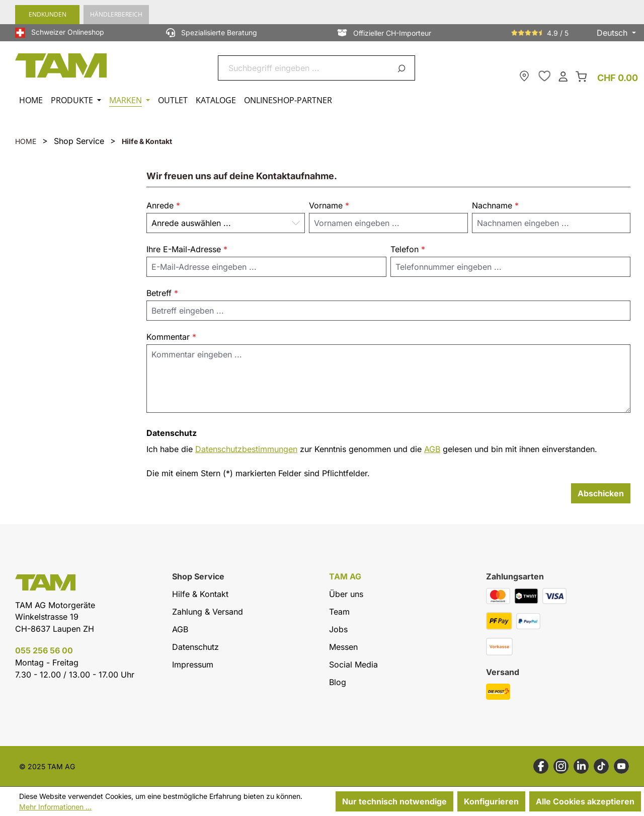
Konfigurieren (491, 801)
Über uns (346, 594)
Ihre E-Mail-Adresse (187, 249)
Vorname (329, 205)
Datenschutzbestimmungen (246, 449)
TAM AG (345, 577)
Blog (338, 682)
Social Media (353, 664)
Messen (343, 647)
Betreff (162, 293)
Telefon (408, 249)
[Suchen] (403, 68)
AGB (432, 449)
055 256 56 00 (44, 650)
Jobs (338, 629)
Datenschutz (195, 647)
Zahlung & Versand (208, 612)
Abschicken (601, 493)
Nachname (495, 205)
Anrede (163, 205)
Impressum (193, 664)
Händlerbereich (116, 14)
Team (339, 612)
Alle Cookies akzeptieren (585, 801)
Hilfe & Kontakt (200, 594)
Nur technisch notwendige (394, 801)
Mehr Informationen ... (55, 807)
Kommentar (171, 337)
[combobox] (305, 68)
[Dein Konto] (563, 76)
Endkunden (48, 14)
